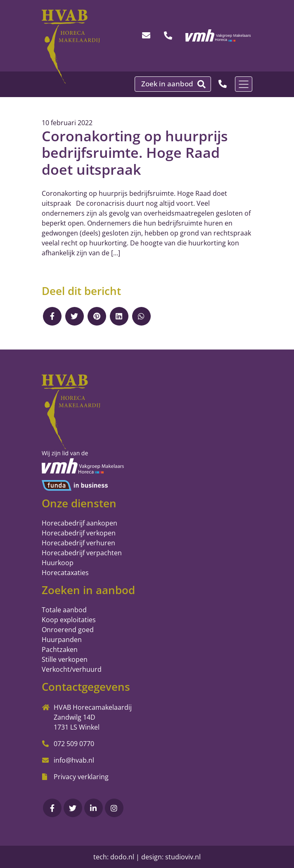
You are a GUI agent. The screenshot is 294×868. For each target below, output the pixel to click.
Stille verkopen (65, 659)
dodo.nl (122, 857)
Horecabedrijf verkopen (79, 533)
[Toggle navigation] (244, 84)
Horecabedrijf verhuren (78, 543)
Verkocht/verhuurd (72, 669)
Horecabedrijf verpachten (82, 553)
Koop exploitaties (69, 620)
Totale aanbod (64, 610)
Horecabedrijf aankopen (79, 523)
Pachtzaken (60, 649)
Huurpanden (62, 640)
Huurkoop (58, 563)
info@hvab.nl (74, 760)
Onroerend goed (68, 630)
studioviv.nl (183, 857)
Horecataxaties (65, 573)
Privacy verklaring (81, 777)
